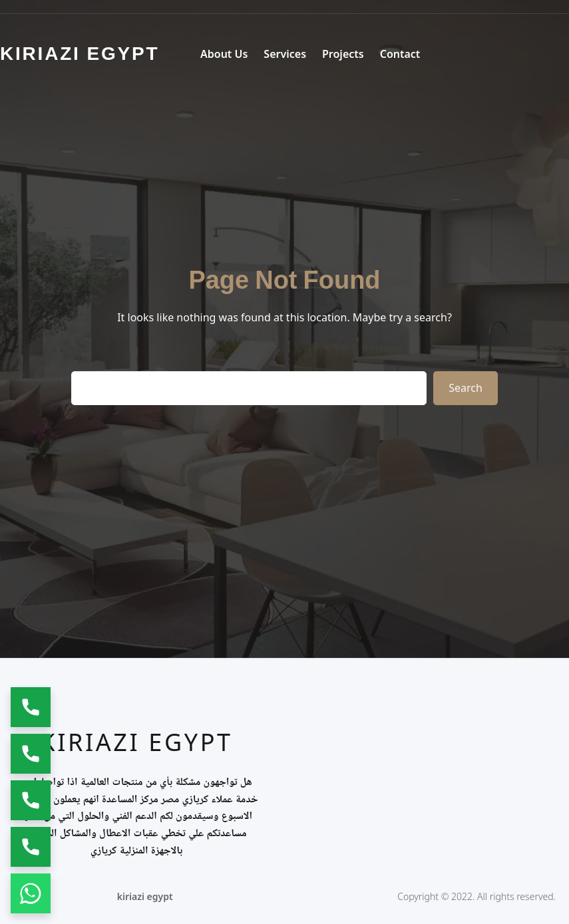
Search (466, 388)
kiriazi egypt (136, 742)
